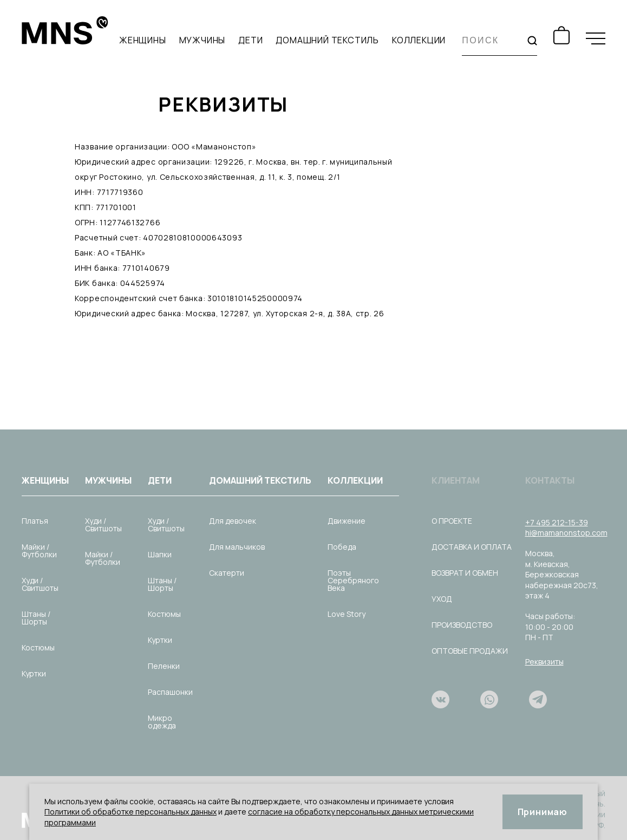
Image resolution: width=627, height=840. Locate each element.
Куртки (34, 673)
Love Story (347, 614)
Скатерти (227, 573)
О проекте (452, 521)
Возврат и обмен (465, 573)
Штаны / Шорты (36, 618)
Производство (462, 625)
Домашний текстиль (327, 40)
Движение (347, 521)
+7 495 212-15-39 (557, 522)
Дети (250, 40)
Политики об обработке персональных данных (130, 812)
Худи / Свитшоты (40, 584)
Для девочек (233, 521)
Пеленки (164, 666)
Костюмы (38, 647)
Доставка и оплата (472, 547)
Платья (35, 521)
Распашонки (170, 692)
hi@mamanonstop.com (566, 533)
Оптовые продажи (470, 651)
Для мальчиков (237, 547)
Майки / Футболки (39, 551)
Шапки (160, 554)
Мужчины (203, 40)
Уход (442, 599)
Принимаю (543, 812)
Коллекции (419, 40)
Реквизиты (544, 662)
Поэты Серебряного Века (353, 580)
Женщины (143, 40)
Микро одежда (162, 722)
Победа (342, 547)
